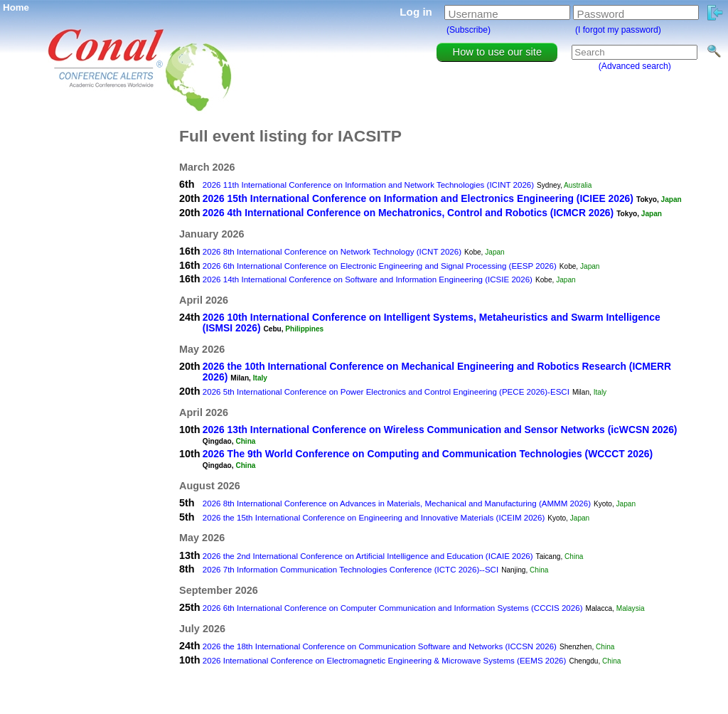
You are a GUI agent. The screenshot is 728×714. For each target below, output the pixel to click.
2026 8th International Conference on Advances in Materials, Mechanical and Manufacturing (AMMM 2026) (397, 503)
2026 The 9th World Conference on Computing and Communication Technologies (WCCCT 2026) (428, 454)
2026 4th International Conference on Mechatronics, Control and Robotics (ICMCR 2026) (408, 213)
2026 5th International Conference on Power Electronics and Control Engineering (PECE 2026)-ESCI (386, 392)
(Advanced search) (635, 66)
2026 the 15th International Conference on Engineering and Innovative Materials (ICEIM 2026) (374, 518)
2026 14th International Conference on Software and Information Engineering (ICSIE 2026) (368, 279)
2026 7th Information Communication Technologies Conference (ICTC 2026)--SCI (350, 570)
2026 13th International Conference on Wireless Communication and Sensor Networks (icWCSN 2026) (440, 430)
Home (16, 7)
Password (601, 14)
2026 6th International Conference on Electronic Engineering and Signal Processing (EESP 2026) (380, 266)
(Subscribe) (469, 30)
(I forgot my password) (618, 30)
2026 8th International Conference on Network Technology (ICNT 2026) (332, 252)
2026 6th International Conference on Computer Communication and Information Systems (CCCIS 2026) (393, 608)
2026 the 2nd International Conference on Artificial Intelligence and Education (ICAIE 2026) (368, 556)
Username (473, 14)
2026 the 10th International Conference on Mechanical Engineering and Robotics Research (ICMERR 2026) (437, 372)
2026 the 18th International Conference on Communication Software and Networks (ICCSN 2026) (380, 646)
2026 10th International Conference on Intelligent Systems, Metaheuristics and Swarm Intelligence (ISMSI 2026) (432, 323)
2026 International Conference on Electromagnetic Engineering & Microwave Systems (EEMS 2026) (385, 661)
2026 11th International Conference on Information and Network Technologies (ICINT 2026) (368, 185)
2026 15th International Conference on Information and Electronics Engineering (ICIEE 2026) (418, 198)
